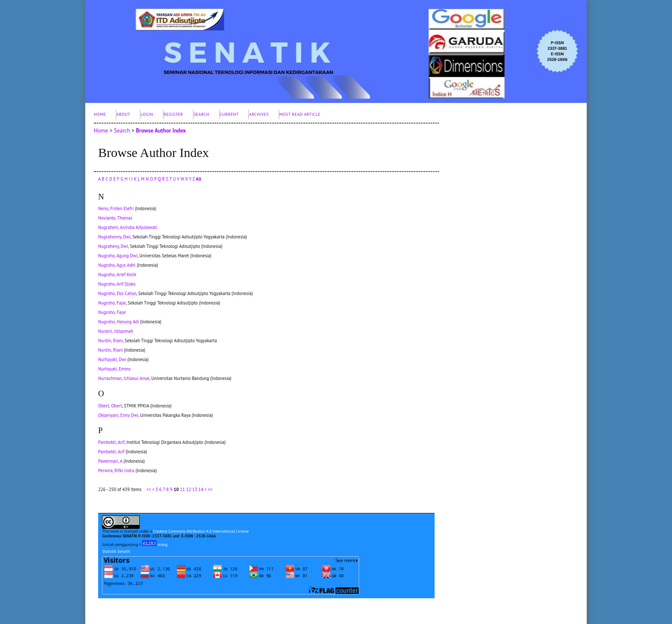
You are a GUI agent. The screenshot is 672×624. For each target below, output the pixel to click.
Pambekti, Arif (111, 442)
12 (188, 489)
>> (210, 489)
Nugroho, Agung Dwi (118, 256)
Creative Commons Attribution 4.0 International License (201, 531)
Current (229, 114)
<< (148, 489)
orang (155, 544)
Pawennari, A (110, 461)
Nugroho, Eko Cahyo (117, 293)
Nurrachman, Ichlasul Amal (124, 378)
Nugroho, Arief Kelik (117, 274)
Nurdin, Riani (111, 341)
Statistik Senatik (116, 551)
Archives (259, 114)
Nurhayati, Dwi (112, 359)
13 (194, 489)
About (123, 114)
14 (201, 489)
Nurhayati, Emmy (114, 369)
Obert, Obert (110, 406)
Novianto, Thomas (115, 218)
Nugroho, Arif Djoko (117, 284)
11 (182, 489)
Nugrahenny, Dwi (114, 237)
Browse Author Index (161, 131)
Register (173, 114)
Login (147, 114)
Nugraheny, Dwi (113, 246)
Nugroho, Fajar (112, 303)
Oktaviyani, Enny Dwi (118, 415)
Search (202, 114)
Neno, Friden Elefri (116, 208)
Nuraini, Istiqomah (116, 331)
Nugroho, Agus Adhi (117, 265)
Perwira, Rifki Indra (116, 470)
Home (100, 114)
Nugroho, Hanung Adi (118, 322)
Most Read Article (300, 114)
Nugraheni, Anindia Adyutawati (128, 227)
